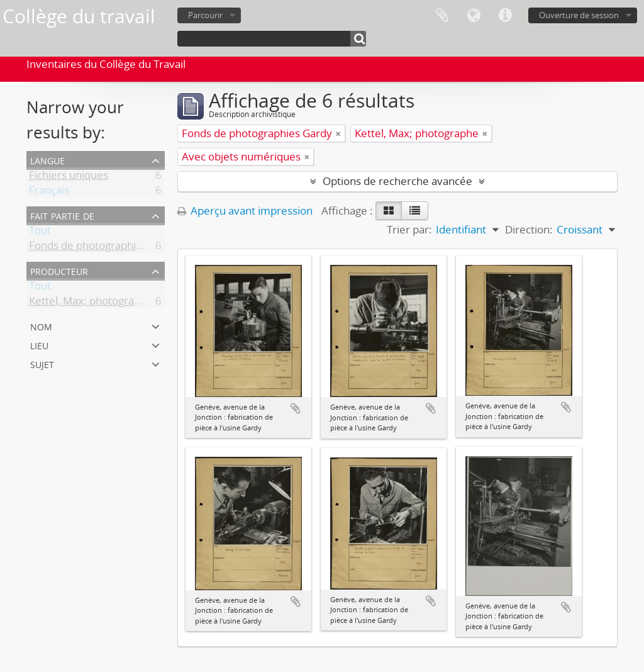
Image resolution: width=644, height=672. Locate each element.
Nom (41, 326)
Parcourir (205, 15)
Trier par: (409, 229)
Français (49, 192)
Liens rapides (505, 16)
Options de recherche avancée (397, 181)
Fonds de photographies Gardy (104, 248)
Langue (474, 16)
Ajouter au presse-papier (296, 408)
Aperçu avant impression (245, 210)
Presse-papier (442, 16)
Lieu (39, 344)
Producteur (59, 270)
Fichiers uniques (69, 177)
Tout (40, 232)
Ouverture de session (579, 15)
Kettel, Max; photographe (91, 303)
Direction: (529, 229)
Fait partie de (62, 215)
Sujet (42, 363)
